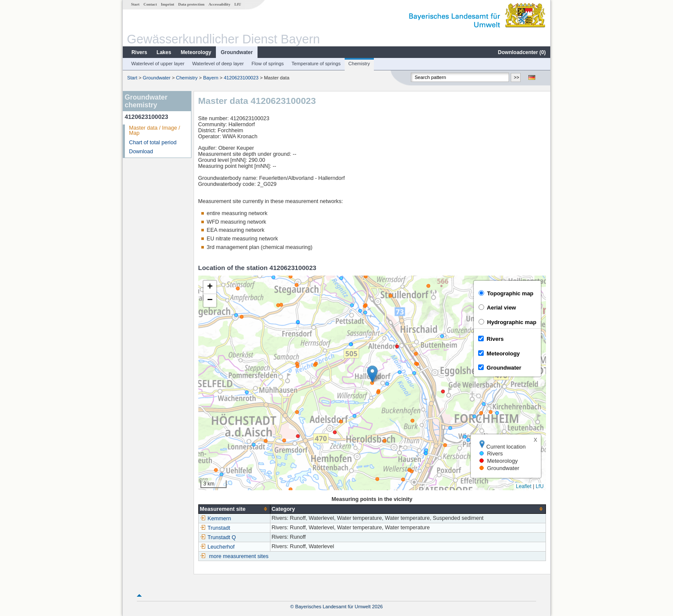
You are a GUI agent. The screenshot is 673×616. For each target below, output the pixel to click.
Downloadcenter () (522, 52)
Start (135, 4)
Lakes (164, 52)
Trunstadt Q (218, 537)
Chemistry (359, 64)
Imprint (168, 4)
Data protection (191, 4)
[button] (372, 374)
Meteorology (196, 52)
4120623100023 (241, 78)
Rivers (139, 52)
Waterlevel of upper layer (158, 64)
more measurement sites (239, 556)
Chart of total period (153, 143)
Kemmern (216, 519)
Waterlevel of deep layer (218, 64)
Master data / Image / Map (155, 131)
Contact (150, 4)
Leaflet (524, 486)
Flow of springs (268, 64)
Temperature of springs (316, 64)
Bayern (211, 78)
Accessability (220, 4)
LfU (238, 4)
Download (141, 152)
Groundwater (237, 52)
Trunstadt (215, 528)
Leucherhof (217, 547)
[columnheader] (234, 509)
